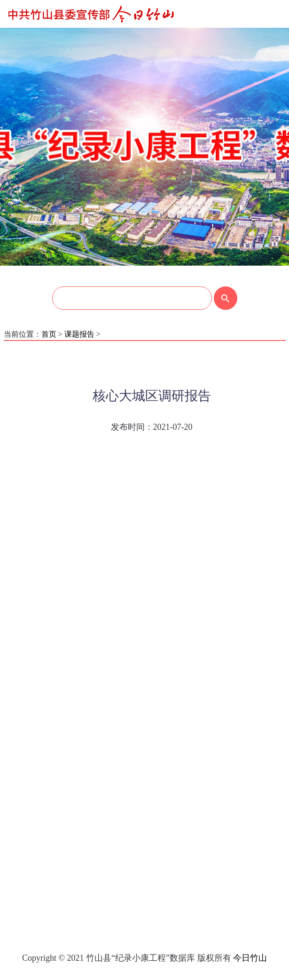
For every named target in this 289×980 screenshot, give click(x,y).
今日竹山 (250, 958)
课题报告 (79, 334)
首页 (49, 334)
